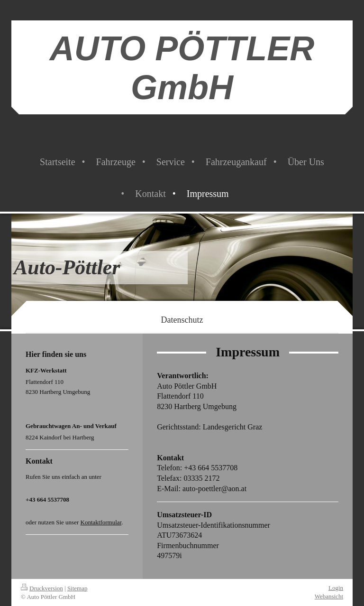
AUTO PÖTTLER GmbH (182, 68)
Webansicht (329, 596)
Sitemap (77, 588)
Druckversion (42, 588)
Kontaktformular (101, 522)
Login (336, 588)
